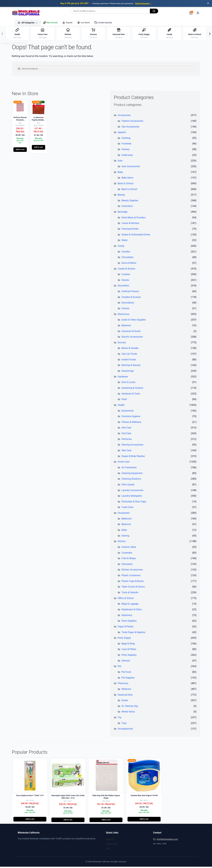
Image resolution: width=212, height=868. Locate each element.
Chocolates (127, 259)
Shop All (110, 841)
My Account (111, 845)
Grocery (122, 344)
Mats (124, 531)
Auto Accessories (131, 168)
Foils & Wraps (129, 560)
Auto (120, 162)
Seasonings (128, 372)
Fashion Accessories (132, 122)
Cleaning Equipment (132, 474)
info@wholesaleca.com (167, 841)
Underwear (127, 156)
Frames (125, 310)
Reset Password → (143, 3)
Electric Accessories (132, 338)
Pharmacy (123, 685)
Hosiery (125, 151)
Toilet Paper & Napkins (133, 633)
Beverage (123, 213)
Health (121, 406)
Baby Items (127, 179)
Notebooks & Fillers (132, 611)
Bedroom (126, 526)
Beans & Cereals (130, 349)
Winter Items (128, 713)
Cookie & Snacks (127, 270)
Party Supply (124, 639)
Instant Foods (129, 361)
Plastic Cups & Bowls (132, 582)
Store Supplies (129, 622)
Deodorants (127, 412)
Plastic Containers (131, 577)
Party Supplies (129, 656)
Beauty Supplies (130, 202)
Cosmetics (127, 207)
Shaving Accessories (132, 446)
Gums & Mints (129, 264)
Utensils (126, 662)
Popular (67, 23)
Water (125, 241)
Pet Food (126, 673)
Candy (121, 247)
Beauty (121, 196)
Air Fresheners (129, 469)
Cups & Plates (129, 650)
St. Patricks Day (130, 707)
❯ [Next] (210, 34)
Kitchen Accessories (132, 571)
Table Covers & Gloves (133, 588)
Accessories (124, 117)
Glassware (127, 565)
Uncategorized (125, 730)
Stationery (127, 616)
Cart (108, 849)
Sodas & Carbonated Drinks (136, 236)
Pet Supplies (128, 679)
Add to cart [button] (20, 151)
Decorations (128, 304)
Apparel (122, 134)
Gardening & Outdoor (132, 389)
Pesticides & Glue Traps (134, 503)
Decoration (123, 287)
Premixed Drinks (130, 230)
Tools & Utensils (130, 594)
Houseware (124, 514)
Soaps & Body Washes (133, 457)
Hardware (123, 378)
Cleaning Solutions (131, 480)
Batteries (126, 327)
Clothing (126, 139)
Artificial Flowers (130, 293)
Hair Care (126, 429)
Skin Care (126, 452)
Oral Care (126, 435)
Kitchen (122, 543)
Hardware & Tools (131, 395)
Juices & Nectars (130, 224)
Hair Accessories (130, 128)
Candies (126, 253)
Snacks (125, 281)
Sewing (125, 537)
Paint (124, 401)
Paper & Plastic (126, 628)
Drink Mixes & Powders (133, 219)
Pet (120, 668)
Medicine (126, 690)
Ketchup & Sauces (131, 366)
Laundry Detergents (132, 497)
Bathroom (127, 520)
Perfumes (127, 440)
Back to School (126, 185)
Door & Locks (128, 383)
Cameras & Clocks (131, 332)
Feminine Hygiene (131, 418)
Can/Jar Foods (129, 355)
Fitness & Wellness (131, 423)
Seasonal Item (125, 696)
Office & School (126, 599)
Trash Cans (127, 508)
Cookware (127, 554)
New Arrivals (50, 23)
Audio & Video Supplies (134, 321)
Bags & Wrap (128, 645)
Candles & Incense (131, 298)
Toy (120, 719)
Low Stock (83, 23)
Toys (124, 724)
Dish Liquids (128, 486)
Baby (120, 173)
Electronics (124, 315)
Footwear (126, 145)
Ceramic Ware (129, 548)
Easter (125, 702)
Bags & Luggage (130, 605)
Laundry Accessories (132, 491)
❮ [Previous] (2, 34)
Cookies (126, 276)
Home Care (124, 463)
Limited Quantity (103, 23)
